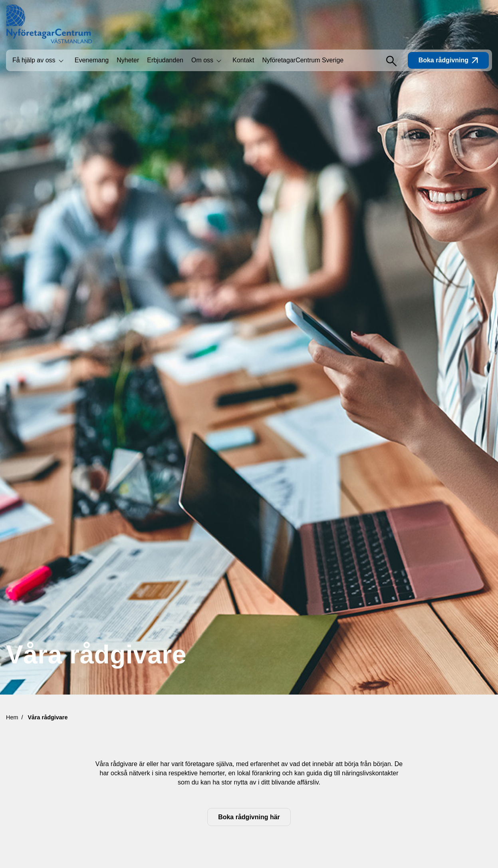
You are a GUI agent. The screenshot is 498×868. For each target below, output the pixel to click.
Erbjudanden (165, 60)
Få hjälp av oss (34, 60)
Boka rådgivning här (249, 817)
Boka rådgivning (448, 60)
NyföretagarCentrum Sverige (303, 60)
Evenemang (92, 60)
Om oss (202, 60)
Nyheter (128, 60)
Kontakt (243, 60)
